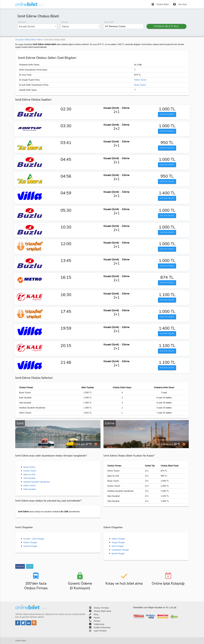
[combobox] (37, 26)
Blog (96, 614)
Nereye (64, 22)
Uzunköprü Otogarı (120, 550)
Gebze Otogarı (30, 542)
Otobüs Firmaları (101, 608)
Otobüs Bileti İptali (102, 611)
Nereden (22, 22)
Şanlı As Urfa (29, 474)
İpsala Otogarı (118, 554)
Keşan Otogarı (118, 542)
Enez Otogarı (118, 546)
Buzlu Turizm (140, 85)
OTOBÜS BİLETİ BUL (166, 26)
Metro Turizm (140, 80)
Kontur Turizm (30, 471)
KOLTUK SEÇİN (167, 114)
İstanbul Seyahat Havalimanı (37, 482)
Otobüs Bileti (160, 4)
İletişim (97, 621)
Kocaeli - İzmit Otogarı (34, 539)
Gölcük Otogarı (30, 546)
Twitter (30, 566)
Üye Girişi (180, 4)
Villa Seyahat (29, 478)
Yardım (97, 618)
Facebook (20, 566)
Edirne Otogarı (118, 539)
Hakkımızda (99, 624)
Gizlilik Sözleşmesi (102, 627)
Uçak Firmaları (100, 631)
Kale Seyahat (30, 489)
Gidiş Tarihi (109, 22)
